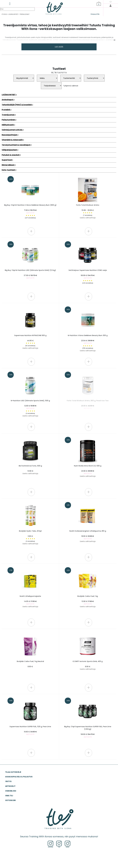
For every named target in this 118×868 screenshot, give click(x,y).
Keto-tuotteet (8, 170)
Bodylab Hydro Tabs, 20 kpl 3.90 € (30, 537)
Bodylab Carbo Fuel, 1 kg (88, 601)
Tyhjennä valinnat (71, 86)
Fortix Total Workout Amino (88, 211)
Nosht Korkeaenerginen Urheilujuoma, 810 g (88, 536)
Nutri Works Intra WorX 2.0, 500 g (88, 471)
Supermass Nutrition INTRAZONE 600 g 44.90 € (30, 342)
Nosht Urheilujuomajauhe (30, 601)
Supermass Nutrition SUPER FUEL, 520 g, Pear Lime (30, 730)
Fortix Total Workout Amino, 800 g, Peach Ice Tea (88, 404)
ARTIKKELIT (10, 786)
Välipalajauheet (9, 150)
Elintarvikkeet (8, 165)
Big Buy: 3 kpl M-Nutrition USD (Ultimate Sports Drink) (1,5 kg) (30, 274)
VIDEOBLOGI (11, 791)
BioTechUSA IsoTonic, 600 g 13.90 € (30, 470)
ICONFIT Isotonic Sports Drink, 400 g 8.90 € (88, 665)
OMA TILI (9, 796)
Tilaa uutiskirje (13, 772)
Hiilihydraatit (8, 125)
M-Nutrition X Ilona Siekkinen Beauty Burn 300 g (88, 343)
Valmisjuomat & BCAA (12, 130)
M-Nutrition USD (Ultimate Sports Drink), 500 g (30, 408)
